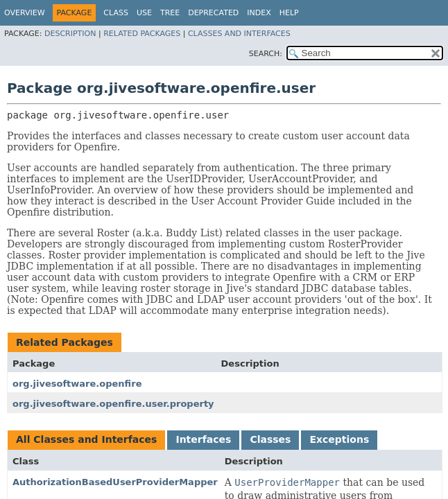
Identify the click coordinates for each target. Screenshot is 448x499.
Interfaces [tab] (203, 439)
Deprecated (213, 13)
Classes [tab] (270, 439)
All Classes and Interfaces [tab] (86, 439)
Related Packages (142, 34)
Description (70, 34)
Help (289, 13)
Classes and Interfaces (239, 34)
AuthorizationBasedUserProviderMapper (115, 482)
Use (144, 13)
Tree (170, 13)
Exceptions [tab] (339, 439)
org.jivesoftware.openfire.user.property (113, 404)
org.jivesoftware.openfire (77, 384)
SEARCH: (266, 54)
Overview (25, 13)
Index (259, 13)
